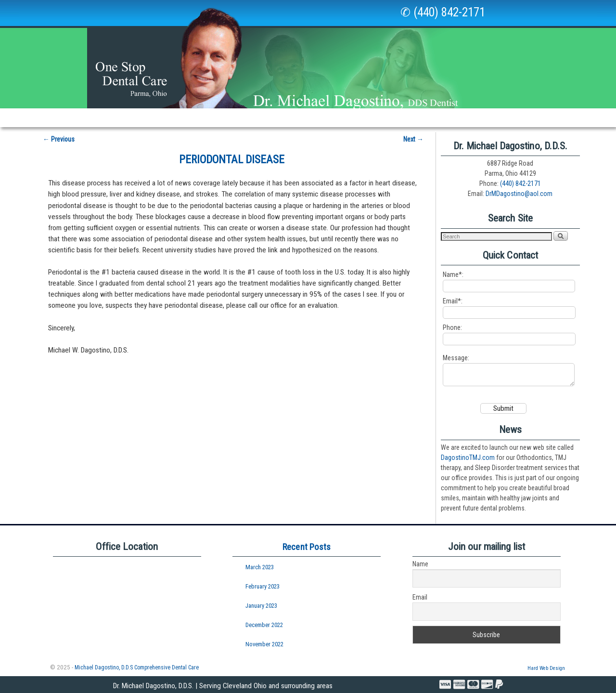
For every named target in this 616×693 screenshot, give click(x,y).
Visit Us (448, 118)
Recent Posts (307, 546)
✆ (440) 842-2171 (443, 12)
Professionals (501, 118)
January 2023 (261, 605)
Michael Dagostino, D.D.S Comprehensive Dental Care (137, 667)
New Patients (263, 118)
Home (56, 118)
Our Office (147, 120)
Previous (59, 134)
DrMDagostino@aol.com (519, 189)
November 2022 (264, 644)
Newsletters (323, 118)
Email (420, 597)
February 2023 (263, 586)
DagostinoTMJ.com (468, 457)
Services (204, 120)
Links (369, 118)
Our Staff (97, 118)
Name (420, 564)
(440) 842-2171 (520, 179)
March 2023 (260, 567)
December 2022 (264, 624)
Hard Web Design (546, 668)
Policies (407, 118)
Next (413, 134)
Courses (555, 118)
